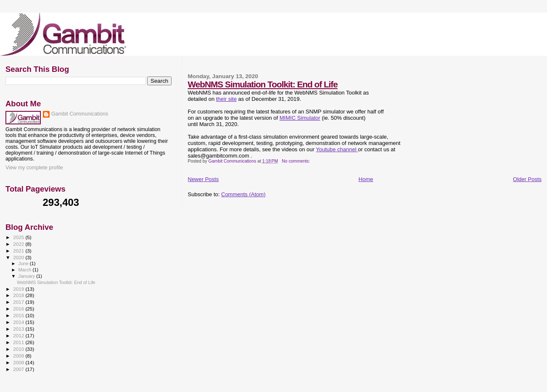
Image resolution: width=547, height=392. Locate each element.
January (28, 276)
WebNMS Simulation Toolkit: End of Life (263, 84)
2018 (19, 295)
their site (226, 99)
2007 (19, 369)
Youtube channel (337, 149)
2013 (19, 329)
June (24, 263)
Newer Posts (203, 179)
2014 (19, 322)
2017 (19, 302)
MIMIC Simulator (300, 118)
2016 (19, 309)
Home (366, 179)
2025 (19, 237)
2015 (19, 315)
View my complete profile (34, 168)
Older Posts (527, 179)
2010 (19, 349)
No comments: (296, 161)
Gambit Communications (80, 114)
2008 (19, 362)
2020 (19, 257)
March (26, 270)
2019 (19, 289)
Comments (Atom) (243, 194)
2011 (19, 342)
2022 (19, 244)
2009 (19, 356)
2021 (19, 251)
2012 (19, 335)
